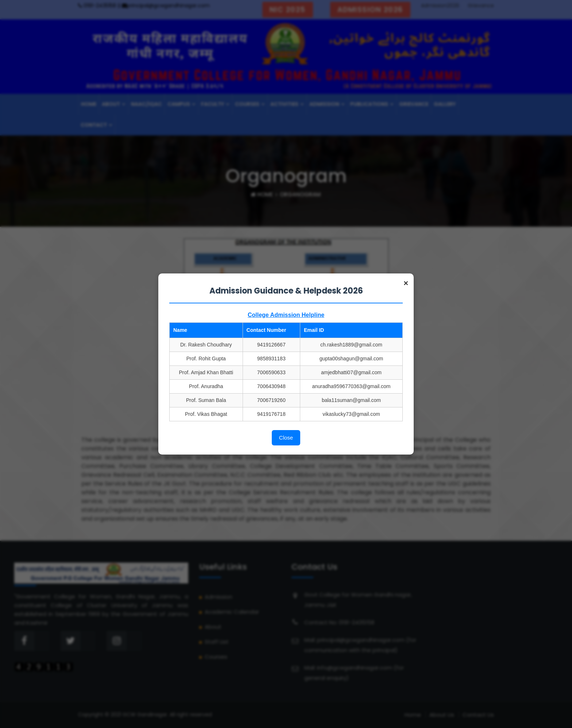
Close (286, 438)
